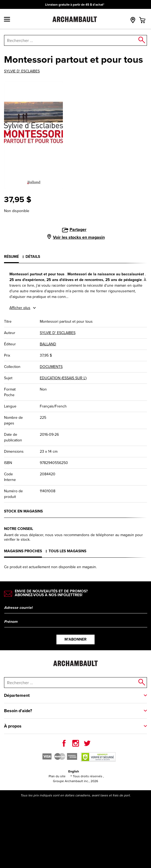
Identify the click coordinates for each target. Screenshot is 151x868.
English (74, 771)
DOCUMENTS (51, 367)
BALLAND (48, 344)
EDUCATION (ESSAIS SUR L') (63, 378)
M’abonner (75, 639)
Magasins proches (23, 551)
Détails (33, 256)
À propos (13, 726)
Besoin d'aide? (18, 711)
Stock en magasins (23, 511)
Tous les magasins (67, 551)
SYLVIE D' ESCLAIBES (22, 71)
